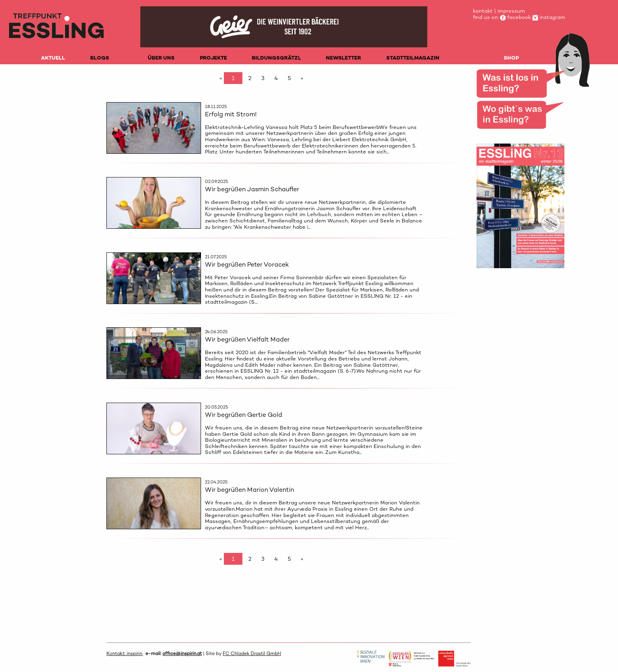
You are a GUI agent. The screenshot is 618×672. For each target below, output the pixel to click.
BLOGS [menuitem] (100, 58)
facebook (516, 17)
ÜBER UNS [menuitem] (161, 58)
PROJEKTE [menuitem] (213, 58)
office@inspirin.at (182, 653)
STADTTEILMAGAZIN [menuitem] (413, 58)
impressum (511, 11)
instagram (549, 17)
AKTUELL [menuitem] (53, 58)
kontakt (483, 11)
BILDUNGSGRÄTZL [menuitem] (276, 58)
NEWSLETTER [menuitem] (343, 58)
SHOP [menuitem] (511, 58)
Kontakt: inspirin (124, 653)
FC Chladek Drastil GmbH (252, 653)
